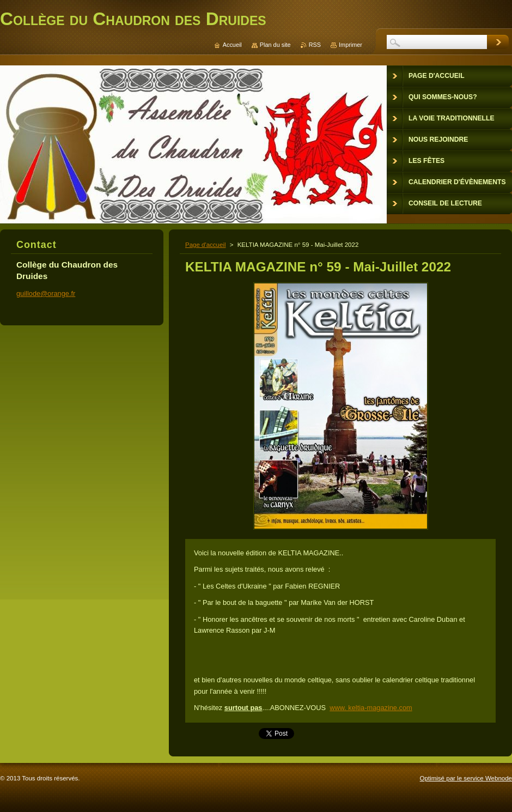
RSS (315, 45)
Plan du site (275, 45)
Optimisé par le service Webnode (466, 778)
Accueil (232, 45)
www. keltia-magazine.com (371, 708)
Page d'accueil (206, 245)
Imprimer (351, 45)
